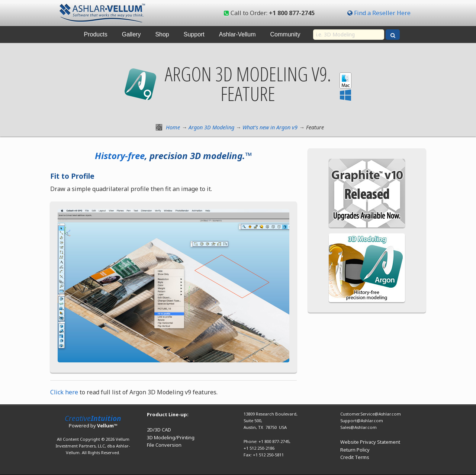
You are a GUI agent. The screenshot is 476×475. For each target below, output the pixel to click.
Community (285, 34)
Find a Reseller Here (382, 13)
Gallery (131, 34)
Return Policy (355, 450)
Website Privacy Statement (370, 442)
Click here (64, 392)
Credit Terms (355, 457)
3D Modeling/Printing (171, 437)
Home (173, 127)
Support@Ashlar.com (362, 421)
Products (96, 34)
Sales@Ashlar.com (358, 427)
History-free (120, 156)
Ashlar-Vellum (237, 34)
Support (194, 34)
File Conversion (164, 445)
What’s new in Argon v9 (270, 127)
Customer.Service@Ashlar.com (371, 414)
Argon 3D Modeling (211, 127)
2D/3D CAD (159, 430)
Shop (162, 34)
